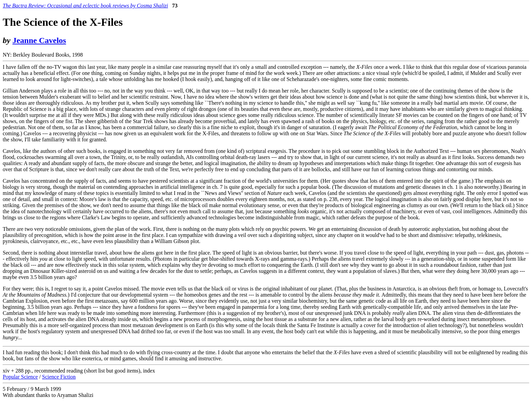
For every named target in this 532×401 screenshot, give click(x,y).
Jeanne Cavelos (39, 40)
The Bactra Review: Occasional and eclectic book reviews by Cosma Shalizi (85, 6)
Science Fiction (59, 377)
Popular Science (20, 377)
